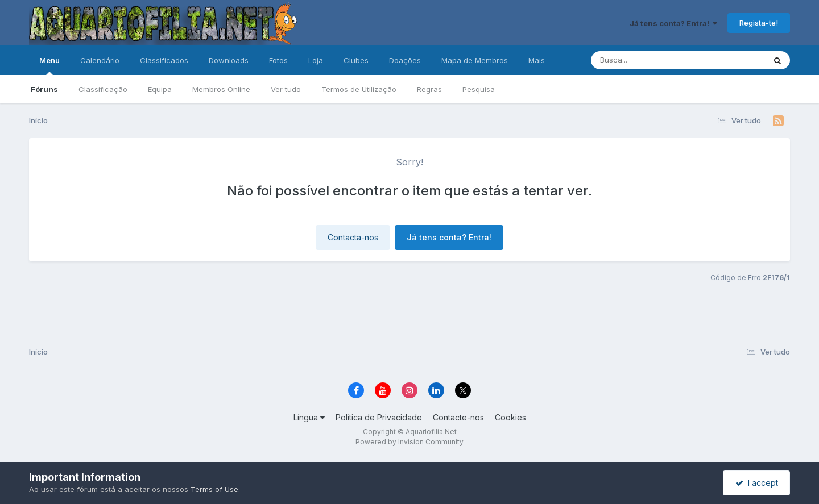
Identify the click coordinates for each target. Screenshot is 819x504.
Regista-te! (759, 23)
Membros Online (221, 89)
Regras (429, 89)
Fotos (278, 60)
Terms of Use (214, 489)
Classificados (164, 60)
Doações (405, 60)
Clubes (356, 60)
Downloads (229, 60)
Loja (316, 60)
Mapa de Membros (475, 60)
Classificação (103, 89)
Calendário (100, 60)
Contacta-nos (353, 237)
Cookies (510, 417)
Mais (537, 60)
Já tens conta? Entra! (673, 23)
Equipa (160, 89)
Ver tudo (286, 89)
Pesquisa (479, 89)
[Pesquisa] (647, 60)
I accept (757, 483)
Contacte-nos (458, 417)
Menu (49, 65)
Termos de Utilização (359, 89)
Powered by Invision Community (409, 442)
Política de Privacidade (379, 417)
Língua (309, 417)
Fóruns (44, 89)
